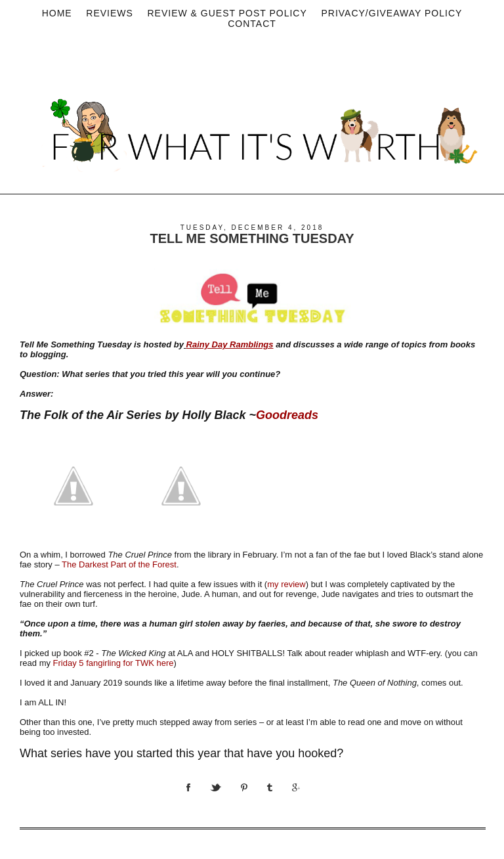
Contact (252, 24)
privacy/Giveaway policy (391, 13)
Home (57, 13)
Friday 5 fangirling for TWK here (114, 663)
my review (286, 584)
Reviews (110, 13)
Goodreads (287, 415)
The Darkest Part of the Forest (119, 564)
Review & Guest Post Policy (227, 13)
